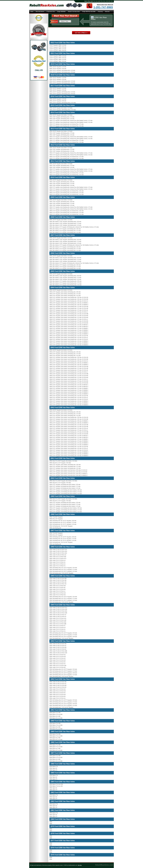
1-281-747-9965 (103, 7)
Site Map (80, 865)
